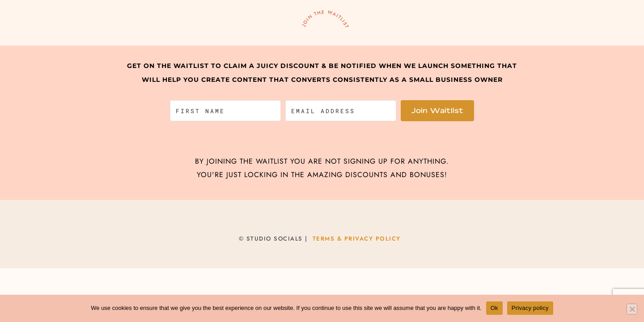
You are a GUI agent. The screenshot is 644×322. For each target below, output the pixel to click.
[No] (632, 309)
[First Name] (225, 111)
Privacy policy (530, 308)
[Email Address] (341, 111)
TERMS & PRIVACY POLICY (357, 239)
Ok (494, 308)
